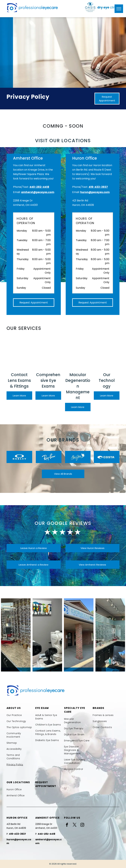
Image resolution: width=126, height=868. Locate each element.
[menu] (119, 9)
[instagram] (82, 825)
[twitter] (75, 825)
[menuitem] (20, 715)
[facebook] (67, 825)
